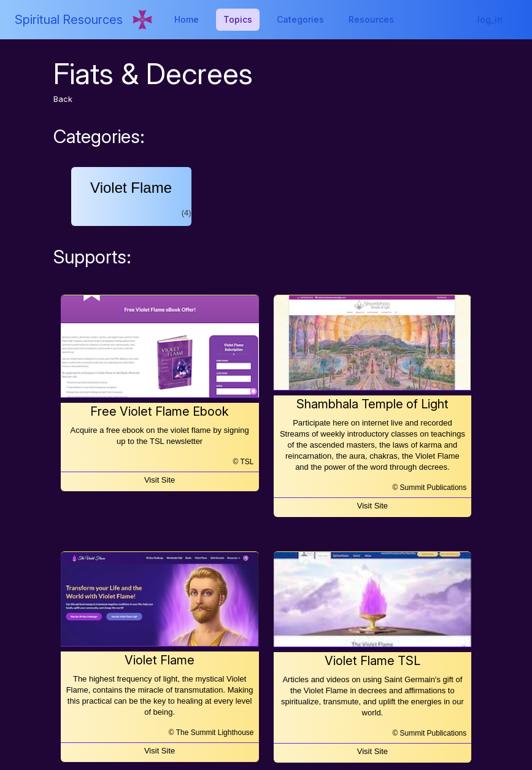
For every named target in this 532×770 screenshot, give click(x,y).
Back (63, 99)
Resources (371, 19)
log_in (490, 19)
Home (187, 19)
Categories (300, 19)
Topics (238, 19)
